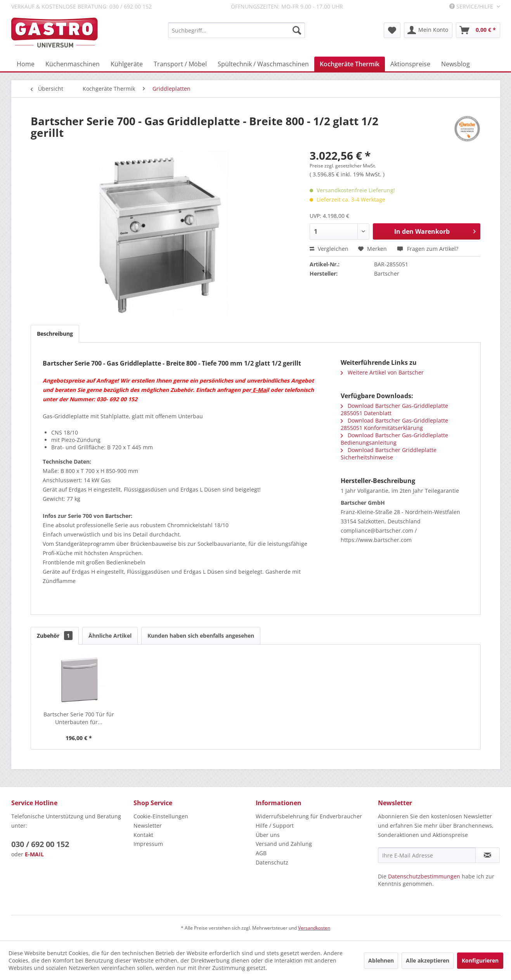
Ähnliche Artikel (110, 636)
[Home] (26, 64)
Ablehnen (381, 960)
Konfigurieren (480, 960)
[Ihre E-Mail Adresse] (427, 855)
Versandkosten (314, 928)
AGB (261, 853)
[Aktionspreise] (410, 64)
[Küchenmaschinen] (73, 64)
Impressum (148, 844)
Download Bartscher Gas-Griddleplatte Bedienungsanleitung (394, 439)
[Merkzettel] (392, 30)
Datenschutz (272, 862)
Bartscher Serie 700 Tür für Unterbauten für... (79, 718)
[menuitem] (236, 30)
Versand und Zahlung (284, 844)
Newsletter (148, 826)
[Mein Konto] (428, 30)
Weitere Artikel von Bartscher (382, 372)
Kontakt (143, 835)
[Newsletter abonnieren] (488, 855)
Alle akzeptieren (428, 960)
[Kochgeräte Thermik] (350, 64)
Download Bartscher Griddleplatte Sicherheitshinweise (389, 454)
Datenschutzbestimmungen (424, 876)
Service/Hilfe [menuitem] (472, 6)
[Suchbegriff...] (236, 30)
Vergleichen (329, 249)
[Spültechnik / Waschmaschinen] (263, 64)
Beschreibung (55, 334)
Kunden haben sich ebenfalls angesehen (201, 636)
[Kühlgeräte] (127, 64)
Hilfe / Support (275, 826)
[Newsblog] (456, 64)
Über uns (268, 835)
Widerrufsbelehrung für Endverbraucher (309, 816)
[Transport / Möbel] (180, 64)
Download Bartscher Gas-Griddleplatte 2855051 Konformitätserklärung (394, 424)
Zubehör (55, 636)
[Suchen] (297, 30)
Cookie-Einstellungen (161, 816)
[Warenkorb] (478, 30)
